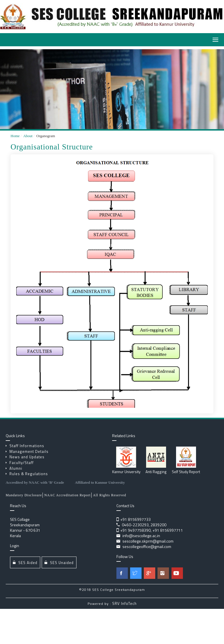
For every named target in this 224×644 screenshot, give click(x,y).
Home (15, 136)
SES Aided (25, 562)
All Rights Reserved (110, 495)
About (28, 136)
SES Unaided (59, 562)
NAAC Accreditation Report (67, 495)
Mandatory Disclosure (24, 495)
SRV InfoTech (124, 603)
